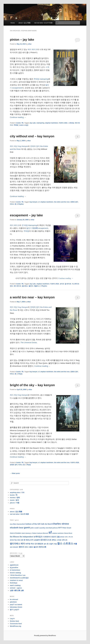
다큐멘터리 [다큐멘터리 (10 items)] (47, 537)
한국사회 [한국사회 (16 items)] (43, 547)
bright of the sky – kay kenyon (32, 385)
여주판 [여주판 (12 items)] (28, 544)
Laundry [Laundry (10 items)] (42, 528)
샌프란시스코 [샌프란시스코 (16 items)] (46, 540)
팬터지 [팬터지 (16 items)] (22, 547)
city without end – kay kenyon (32, 136)
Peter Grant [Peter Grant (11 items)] (67, 528)
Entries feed (14, 621)
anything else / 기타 (17, 492)
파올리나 (37, 286)
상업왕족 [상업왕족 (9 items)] (37, 540)
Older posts (15, 473)
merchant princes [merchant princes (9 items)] (52, 528)
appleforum (14, 565)
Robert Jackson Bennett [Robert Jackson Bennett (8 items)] (40, 533)
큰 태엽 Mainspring (29, 225)
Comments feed (16, 624)
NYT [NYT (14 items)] (60, 528)
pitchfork (13, 602)
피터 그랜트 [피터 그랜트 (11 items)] (29, 547)
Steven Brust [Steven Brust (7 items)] (68, 533)
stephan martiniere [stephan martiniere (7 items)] (58, 533)
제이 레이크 (32, 49)
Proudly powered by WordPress (45, 636)
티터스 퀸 (13, 204)
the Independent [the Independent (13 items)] (26, 537)
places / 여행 (15, 503)
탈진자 (31, 286)
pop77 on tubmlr (16, 604)
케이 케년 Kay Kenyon (19, 146)
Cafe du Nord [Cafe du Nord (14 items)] (46, 524)
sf (39, 202)
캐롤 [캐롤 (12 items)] (75, 544)
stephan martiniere (52, 123)
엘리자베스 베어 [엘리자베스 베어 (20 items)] (17, 544)
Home (13, 23)
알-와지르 (68, 284)
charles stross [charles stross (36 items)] (61, 524)
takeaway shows (16, 607)
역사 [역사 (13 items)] (33, 544)
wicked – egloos (16, 588)
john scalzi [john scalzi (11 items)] (35, 528)
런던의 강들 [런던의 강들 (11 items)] (55, 537)
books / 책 (20, 123)
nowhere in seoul (16, 580)
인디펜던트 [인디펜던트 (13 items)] (39, 544)
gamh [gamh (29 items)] (27, 528)
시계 (47, 67)
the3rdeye (14, 583)
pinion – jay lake (22, 40)
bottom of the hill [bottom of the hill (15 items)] (33, 524)
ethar (30, 44)
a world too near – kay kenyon (32, 297)
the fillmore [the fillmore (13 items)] (15, 537)
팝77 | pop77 (15, 610)
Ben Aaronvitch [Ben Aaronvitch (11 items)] (19, 524)
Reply (20, 374)
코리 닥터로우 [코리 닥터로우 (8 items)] (14, 547)
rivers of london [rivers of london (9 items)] (15, 533)
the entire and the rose (62, 202)
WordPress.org (15, 626)
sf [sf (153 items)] (50, 532)
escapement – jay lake (26, 215)
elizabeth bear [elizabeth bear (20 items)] (17, 528)
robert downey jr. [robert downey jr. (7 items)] (27, 533)
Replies (20, 204)
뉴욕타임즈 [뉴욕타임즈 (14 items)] (38, 537)
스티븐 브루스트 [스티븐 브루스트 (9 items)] (62, 540)
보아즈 (62, 284)
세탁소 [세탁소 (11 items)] (54, 540)
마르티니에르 (63, 123)
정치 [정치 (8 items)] (45, 544)
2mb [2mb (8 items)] (11, 524)
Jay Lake (33, 123)
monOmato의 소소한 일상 (19, 578)
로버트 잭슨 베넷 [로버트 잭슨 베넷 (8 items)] (15, 540)
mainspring (40, 123)
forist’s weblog (15, 573)
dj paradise (14, 567)
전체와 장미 (74, 202)
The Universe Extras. (29, 342)
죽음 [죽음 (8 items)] (55, 544)
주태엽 (16, 125)
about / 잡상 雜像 (25, 23)
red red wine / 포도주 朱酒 (43, 23)
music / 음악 (14, 500)
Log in (12, 619)
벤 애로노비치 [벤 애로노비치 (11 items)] (29, 540)
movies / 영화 (15, 498)
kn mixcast (14, 599)
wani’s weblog (15, 585)
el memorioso (15, 570)
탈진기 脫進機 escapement (37, 228)
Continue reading (18, 117)
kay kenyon (33, 202)
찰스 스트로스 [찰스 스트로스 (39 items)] (65, 543)
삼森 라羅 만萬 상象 (17, 590)
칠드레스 (25, 286)
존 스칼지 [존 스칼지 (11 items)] (50, 544)
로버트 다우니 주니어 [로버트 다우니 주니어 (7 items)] (66, 537)
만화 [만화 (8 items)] (22, 540)
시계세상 (71, 123)
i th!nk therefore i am (18, 575)
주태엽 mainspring (41, 79)
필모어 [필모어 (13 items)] (36, 547)
